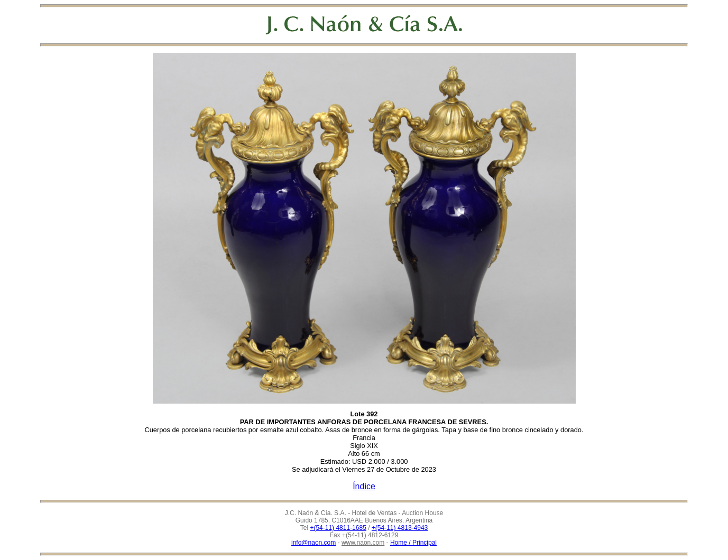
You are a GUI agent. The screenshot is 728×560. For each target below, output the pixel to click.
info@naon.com (314, 543)
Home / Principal (413, 543)
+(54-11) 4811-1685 (338, 528)
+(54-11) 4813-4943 (400, 528)
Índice (364, 486)
